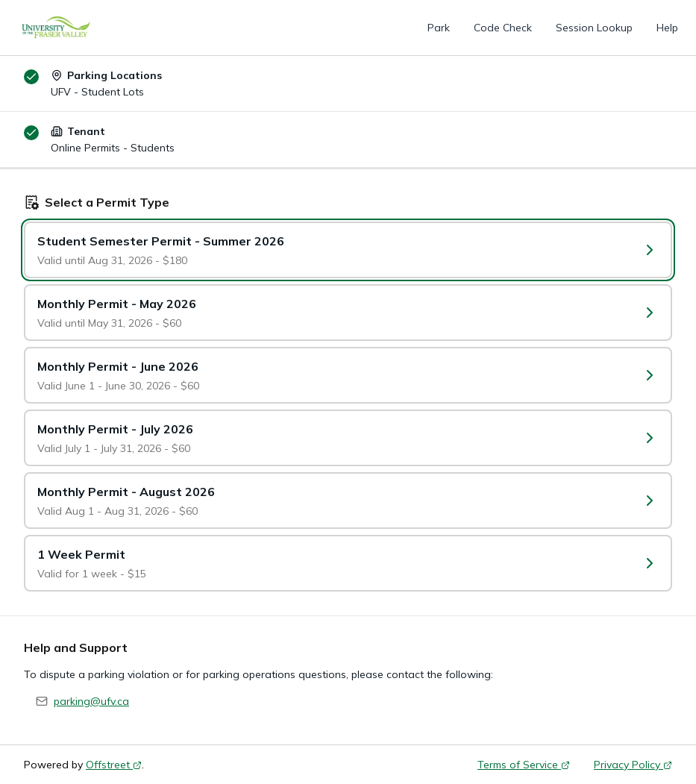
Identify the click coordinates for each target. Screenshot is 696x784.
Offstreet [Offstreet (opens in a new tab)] (114, 765)
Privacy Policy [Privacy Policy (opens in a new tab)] (633, 765)
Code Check (503, 28)
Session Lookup (594, 28)
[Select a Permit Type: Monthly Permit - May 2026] (348, 313)
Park (439, 28)
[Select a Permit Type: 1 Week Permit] (348, 563)
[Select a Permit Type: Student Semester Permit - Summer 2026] (348, 250)
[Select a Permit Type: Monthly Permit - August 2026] (348, 501)
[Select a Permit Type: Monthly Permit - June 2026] (348, 375)
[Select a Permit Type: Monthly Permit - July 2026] (348, 438)
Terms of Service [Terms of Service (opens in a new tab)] (524, 765)
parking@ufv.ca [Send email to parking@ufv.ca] (91, 701)
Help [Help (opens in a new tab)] (667, 28)
